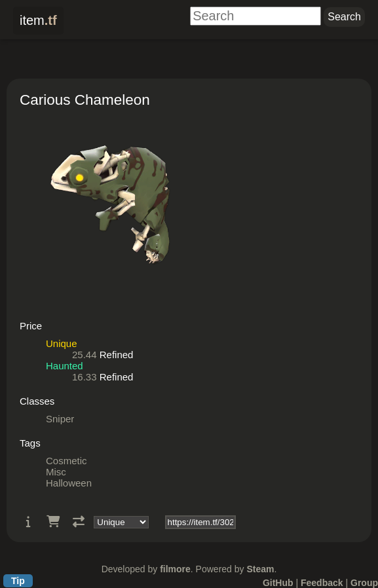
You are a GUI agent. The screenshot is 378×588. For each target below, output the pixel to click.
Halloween (69, 483)
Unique (62, 343)
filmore (175, 569)
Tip (18, 581)
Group (364, 583)
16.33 (85, 377)
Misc (56, 472)
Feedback (322, 583)
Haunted (65, 366)
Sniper (60, 419)
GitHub (278, 583)
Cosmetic (66, 461)
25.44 (85, 355)
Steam (260, 569)
